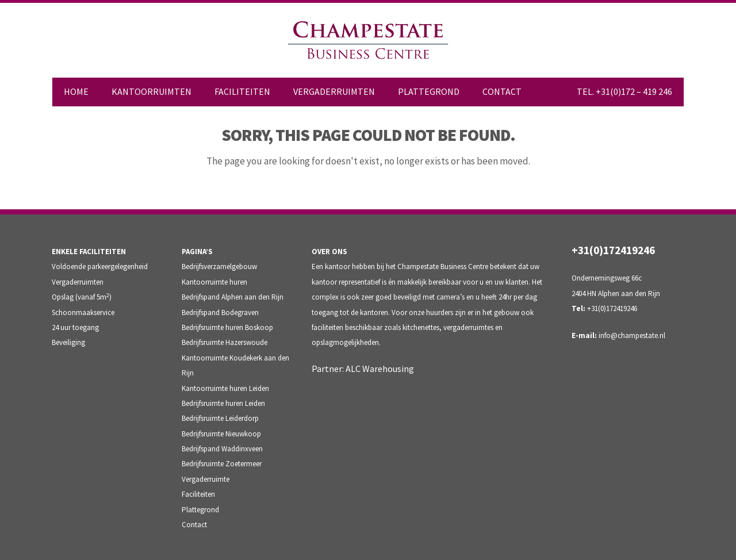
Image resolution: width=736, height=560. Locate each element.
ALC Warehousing (380, 369)
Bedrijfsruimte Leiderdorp (220, 418)
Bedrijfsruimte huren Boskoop (227, 327)
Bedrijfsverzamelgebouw (219, 266)
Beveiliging (68, 342)
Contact (194, 525)
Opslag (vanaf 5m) (82, 297)
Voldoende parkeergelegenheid (100, 266)
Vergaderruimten (78, 282)
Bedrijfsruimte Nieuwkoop (221, 434)
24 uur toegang (75, 327)
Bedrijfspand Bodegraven (220, 312)
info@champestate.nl (632, 335)
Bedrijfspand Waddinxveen (222, 449)
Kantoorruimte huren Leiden (225, 388)
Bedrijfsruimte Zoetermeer (222, 464)
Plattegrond (200, 510)
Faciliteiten (198, 494)
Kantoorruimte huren (214, 282)
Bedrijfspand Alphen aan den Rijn (233, 297)
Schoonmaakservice (83, 312)
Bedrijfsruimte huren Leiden (223, 403)
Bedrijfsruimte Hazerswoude (225, 342)
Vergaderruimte (206, 479)
